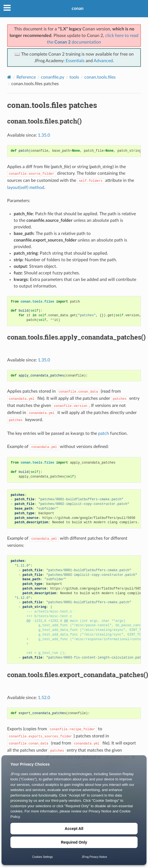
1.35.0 (44, 135)
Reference (26, 77)
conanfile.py (53, 77)
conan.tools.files (100, 77)
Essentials (75, 61)
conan (78, 8)
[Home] (9, 77)
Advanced (103, 61)
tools (74, 77)
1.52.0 (44, 698)
